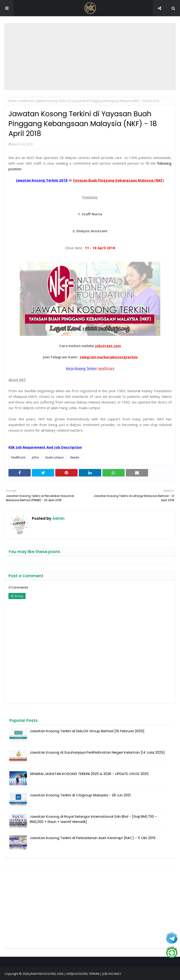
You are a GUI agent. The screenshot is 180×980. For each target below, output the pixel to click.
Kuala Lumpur (55, 457)
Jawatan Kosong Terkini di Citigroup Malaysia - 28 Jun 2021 (80, 795)
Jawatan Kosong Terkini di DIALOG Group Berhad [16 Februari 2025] (87, 731)
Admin (58, 518)
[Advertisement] (90, 57)
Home (13, 101)
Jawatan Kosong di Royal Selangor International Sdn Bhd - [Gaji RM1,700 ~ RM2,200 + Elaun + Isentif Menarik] (93, 819)
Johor (36, 457)
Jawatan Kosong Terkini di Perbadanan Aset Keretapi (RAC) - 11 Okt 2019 (93, 838)
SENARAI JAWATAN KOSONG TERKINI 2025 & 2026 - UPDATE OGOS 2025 (89, 774)
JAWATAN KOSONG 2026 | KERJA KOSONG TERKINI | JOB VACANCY (75, 974)
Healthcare (26, 101)
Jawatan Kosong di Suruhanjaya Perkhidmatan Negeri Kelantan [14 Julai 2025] (97, 752)
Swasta (75, 457)
